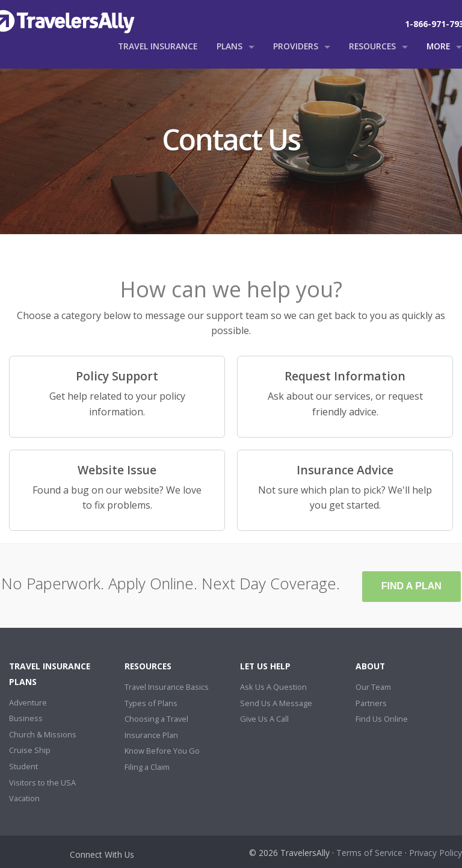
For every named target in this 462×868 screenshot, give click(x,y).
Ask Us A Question (273, 687)
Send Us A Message (276, 703)
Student (23, 766)
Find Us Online (382, 719)
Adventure (28, 702)
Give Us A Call (264, 719)
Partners (371, 703)
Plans (229, 46)
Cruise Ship (30, 750)
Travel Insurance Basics (167, 687)
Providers (296, 46)
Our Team (373, 687)
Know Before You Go (162, 751)
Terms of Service (369, 853)
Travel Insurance (158, 46)
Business (26, 718)
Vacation (24, 798)
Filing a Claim (147, 767)
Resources (372, 46)
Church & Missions (43, 734)
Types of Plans (151, 703)
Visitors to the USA (42, 783)
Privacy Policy (436, 853)
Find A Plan (411, 586)
